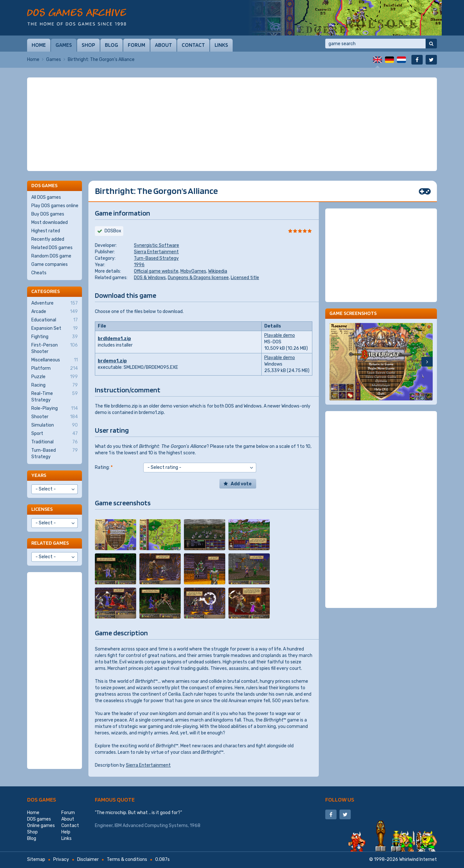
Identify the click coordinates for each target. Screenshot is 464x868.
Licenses (42, 509)
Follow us (340, 799)
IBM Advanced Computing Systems (151, 826)
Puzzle (55, 377)
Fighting (55, 337)
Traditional (55, 442)
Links (221, 45)
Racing (55, 385)
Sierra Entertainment (156, 252)
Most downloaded (50, 222)
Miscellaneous (55, 360)
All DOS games (46, 197)
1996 (139, 265)
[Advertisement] (232, 124)
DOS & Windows (150, 278)
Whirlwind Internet (418, 859)
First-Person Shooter (55, 348)
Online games (41, 826)
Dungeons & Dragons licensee (198, 278)
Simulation (55, 425)
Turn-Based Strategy (156, 258)
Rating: (104, 467)
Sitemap (36, 859)
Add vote (241, 484)
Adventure (55, 303)
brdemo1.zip (112, 361)
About (163, 45)
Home (39, 45)
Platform (55, 368)
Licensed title (245, 278)
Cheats (39, 273)
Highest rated (46, 231)
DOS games (42, 799)
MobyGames (193, 271)
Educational (55, 320)
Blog (111, 45)
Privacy (61, 859)
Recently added (48, 239)
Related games (50, 543)
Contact (193, 45)
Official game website (156, 271)
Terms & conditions (127, 859)
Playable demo (280, 335)
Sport (55, 434)
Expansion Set (55, 328)
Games (64, 45)
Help (66, 832)
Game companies (50, 264)
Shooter (55, 417)
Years (39, 475)
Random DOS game (51, 256)
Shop (88, 45)
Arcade (55, 312)
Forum (136, 45)
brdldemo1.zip (114, 339)
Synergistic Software (156, 245)
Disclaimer (88, 859)
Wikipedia (218, 271)
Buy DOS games (48, 214)
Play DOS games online (55, 206)
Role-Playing (55, 409)
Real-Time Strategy (55, 397)
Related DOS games (52, 248)
